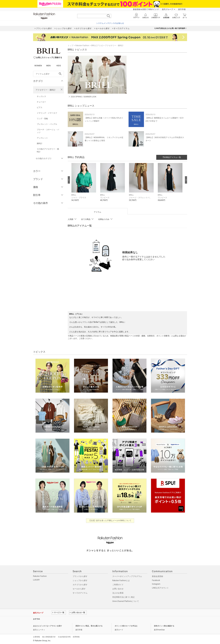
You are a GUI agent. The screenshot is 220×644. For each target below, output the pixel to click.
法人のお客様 (118, 593)
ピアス (40, 107)
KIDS (59, 66)
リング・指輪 (42, 119)
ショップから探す (80, 580)
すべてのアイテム (80, 593)
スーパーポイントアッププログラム (127, 576)
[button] (84, 184)
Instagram (156, 584)
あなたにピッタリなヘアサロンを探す (47, 626)
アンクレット (42, 138)
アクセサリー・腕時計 (46, 90)
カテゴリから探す (80, 585)
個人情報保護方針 (49, 637)
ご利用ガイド (118, 585)
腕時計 (40, 143)
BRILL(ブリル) (97, 46)
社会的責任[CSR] (64, 637)
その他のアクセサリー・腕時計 (48, 150)
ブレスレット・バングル (47, 124)
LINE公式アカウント (160, 588)
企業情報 (36, 637)
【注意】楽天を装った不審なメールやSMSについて (110, 521)
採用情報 (76, 637)
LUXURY (36, 580)
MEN (48, 66)
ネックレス (41, 96)
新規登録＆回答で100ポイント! (146, 9)
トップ (71, 46)
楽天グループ (168, 9)
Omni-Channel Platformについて (126, 601)
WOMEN (38, 66)
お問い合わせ (118, 589)
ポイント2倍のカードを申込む (126, 626)
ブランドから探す (80, 576)
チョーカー (41, 102)
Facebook (156, 580)
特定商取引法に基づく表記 (123, 597)
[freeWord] (48, 74)
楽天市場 (182, 9)
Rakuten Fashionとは (121, 580)
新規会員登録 (157, 576)
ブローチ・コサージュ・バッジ (48, 131)
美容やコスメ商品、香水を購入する (89, 626)
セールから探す (79, 589)
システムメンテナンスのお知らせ (110, 23)
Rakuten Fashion (82, 46)
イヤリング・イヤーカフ (47, 113)
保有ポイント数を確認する (164, 626)
